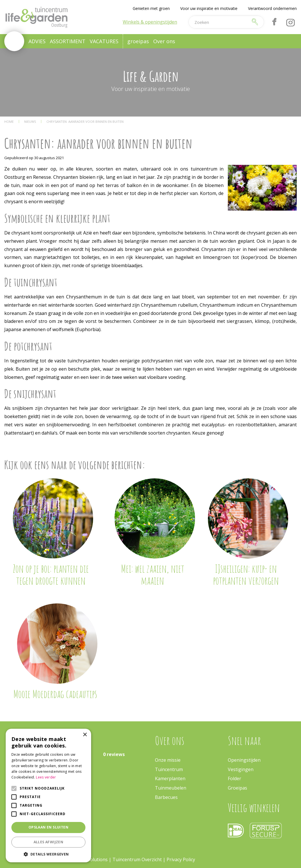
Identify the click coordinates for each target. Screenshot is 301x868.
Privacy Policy (181, 859)
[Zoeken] (219, 22)
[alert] (48, 796)
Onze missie (168, 760)
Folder (235, 778)
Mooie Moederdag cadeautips (55, 694)
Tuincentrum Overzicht (137, 859)
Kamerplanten (170, 778)
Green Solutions (90, 859)
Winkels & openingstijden (150, 22)
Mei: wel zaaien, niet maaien (153, 574)
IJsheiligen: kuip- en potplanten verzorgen (246, 574)
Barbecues (166, 797)
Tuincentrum (169, 769)
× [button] (85, 735)
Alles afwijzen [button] (49, 842)
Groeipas (237, 788)
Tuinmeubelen (171, 788)
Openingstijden (244, 760)
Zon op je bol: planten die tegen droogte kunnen (51, 574)
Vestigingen (241, 769)
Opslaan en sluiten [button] (48, 827)
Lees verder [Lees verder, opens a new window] (46, 777)
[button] (48, 854)
